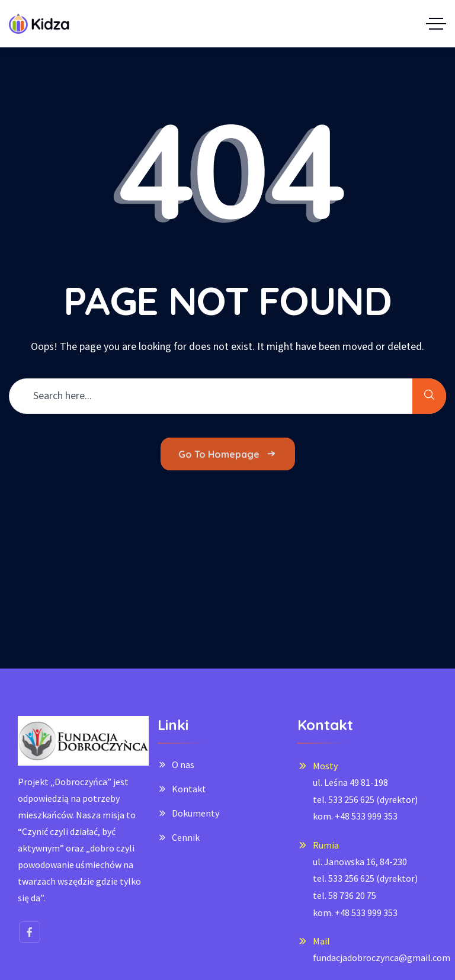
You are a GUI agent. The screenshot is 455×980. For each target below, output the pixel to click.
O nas (183, 764)
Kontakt (189, 789)
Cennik (186, 837)
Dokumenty (196, 813)
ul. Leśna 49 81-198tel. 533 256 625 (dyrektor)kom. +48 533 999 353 (365, 799)
